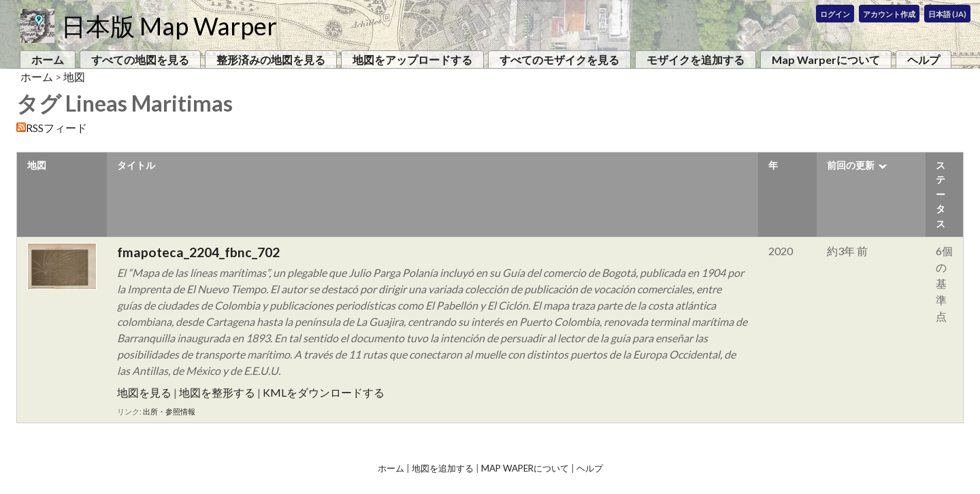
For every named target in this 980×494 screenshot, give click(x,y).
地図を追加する (443, 468)
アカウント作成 (889, 14)
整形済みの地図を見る (271, 60)
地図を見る (144, 392)
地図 (74, 77)
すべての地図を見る (140, 60)
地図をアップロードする (412, 60)
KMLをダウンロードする (324, 392)
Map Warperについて (826, 60)
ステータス (941, 194)
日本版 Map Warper (169, 26)
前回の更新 (851, 165)
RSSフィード (56, 128)
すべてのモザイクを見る (559, 60)
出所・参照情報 (169, 411)
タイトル (136, 165)
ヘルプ (924, 60)
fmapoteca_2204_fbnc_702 (198, 252)
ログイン (835, 14)
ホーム (48, 60)
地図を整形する (217, 392)
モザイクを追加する (696, 60)
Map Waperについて (525, 468)
